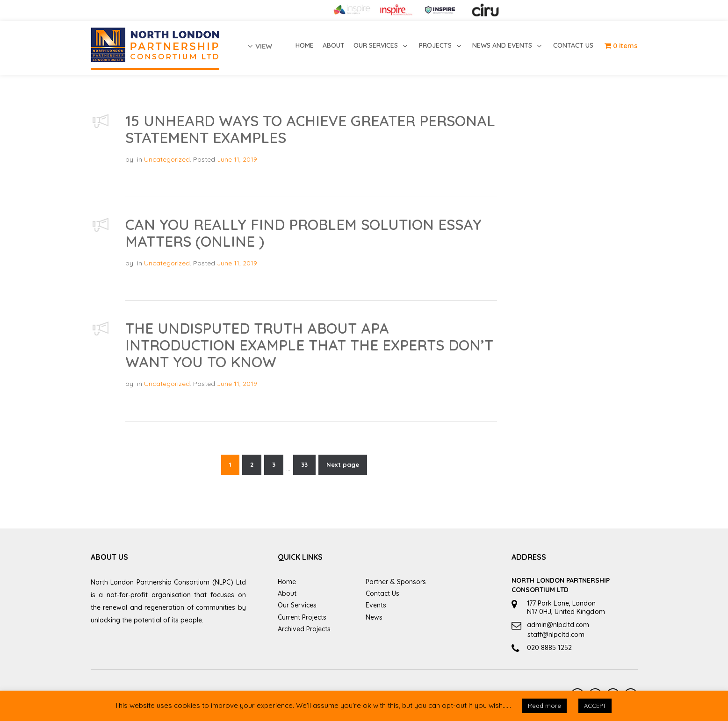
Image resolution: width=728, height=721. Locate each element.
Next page (343, 464)
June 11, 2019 (237, 159)
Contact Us (382, 593)
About (287, 593)
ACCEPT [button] (595, 706)
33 (304, 464)
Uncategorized (167, 159)
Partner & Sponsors (396, 582)
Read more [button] (544, 706)
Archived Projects (304, 629)
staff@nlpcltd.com (556, 635)
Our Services (297, 605)
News (374, 617)
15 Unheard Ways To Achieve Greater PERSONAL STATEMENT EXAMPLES (310, 129)
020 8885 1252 (549, 648)
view (260, 46)
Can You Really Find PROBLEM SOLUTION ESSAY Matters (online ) (303, 233)
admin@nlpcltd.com (558, 625)
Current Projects (302, 617)
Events (376, 605)
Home (287, 582)
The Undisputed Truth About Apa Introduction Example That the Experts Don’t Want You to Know (309, 345)
